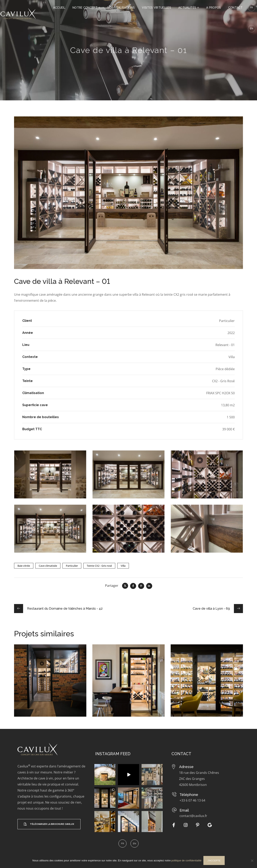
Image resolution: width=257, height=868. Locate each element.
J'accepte (214, 860)
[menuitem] (252, 29)
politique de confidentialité (187, 860)
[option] (50, 684)
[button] (49, 824)
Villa (123, 566)
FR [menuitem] (122, 844)
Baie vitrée (24, 566)
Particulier (72, 566)
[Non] (252, 861)
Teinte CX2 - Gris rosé (99, 566)
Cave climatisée (48, 566)
